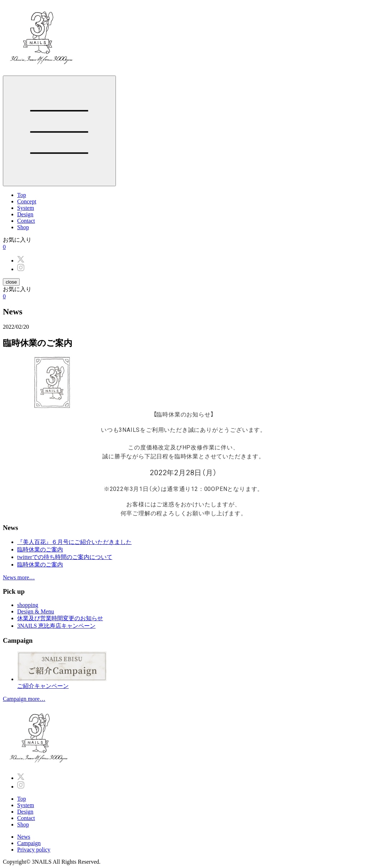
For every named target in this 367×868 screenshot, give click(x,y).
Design (25, 214)
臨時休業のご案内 (40, 549)
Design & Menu (36, 611)
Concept (27, 201)
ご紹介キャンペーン (191, 670)
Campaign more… (24, 699)
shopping (28, 605)
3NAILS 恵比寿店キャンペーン (56, 626)
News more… (19, 577)
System (26, 208)
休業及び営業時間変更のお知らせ (60, 618)
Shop (23, 227)
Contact (26, 221)
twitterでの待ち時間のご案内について (65, 557)
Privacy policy (34, 850)
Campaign (29, 843)
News (24, 837)
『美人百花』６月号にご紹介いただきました (74, 542)
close (11, 282)
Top (22, 195)
